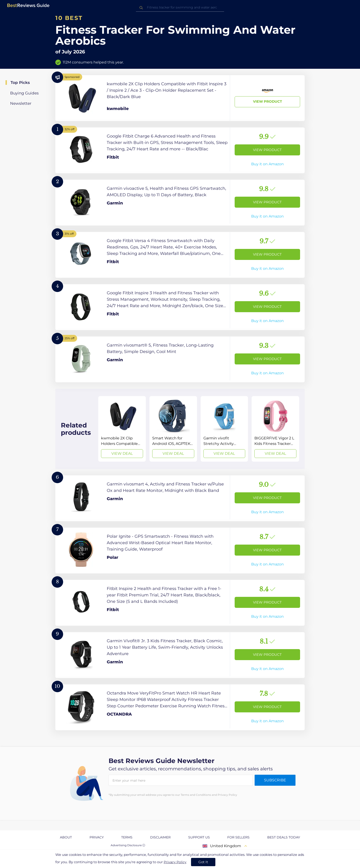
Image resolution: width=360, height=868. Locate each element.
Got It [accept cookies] (203, 862)
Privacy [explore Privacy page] (97, 837)
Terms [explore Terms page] (127, 837)
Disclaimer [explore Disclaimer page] (160, 837)
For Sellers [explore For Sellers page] (238, 837)
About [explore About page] (66, 837)
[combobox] (180, 7)
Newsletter (21, 103)
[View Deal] (122, 429)
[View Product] (180, 98)
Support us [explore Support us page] (199, 837)
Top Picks (20, 83)
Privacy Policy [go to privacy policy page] (175, 862)
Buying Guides (24, 93)
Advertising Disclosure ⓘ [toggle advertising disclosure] (128, 845)
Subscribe (275, 780)
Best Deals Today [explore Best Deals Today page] (284, 837)
